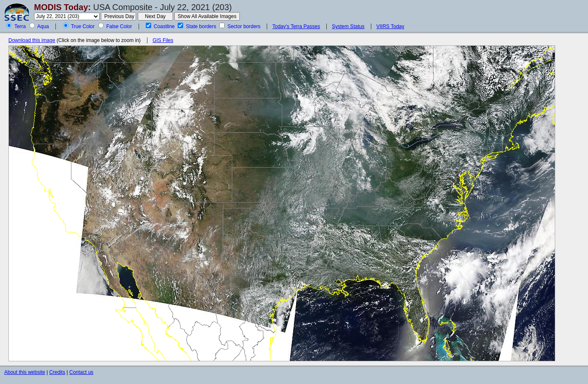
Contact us (81, 372)
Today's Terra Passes (296, 26)
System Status (348, 26)
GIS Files (163, 40)
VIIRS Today (390, 26)
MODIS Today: (62, 7)
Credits (57, 372)
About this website (25, 372)
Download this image (32, 40)
